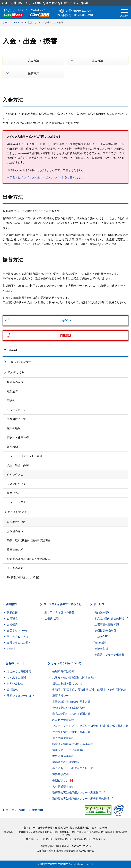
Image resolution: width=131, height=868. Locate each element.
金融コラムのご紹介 (19, 643)
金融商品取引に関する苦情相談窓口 (29, 559)
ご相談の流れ (53, 618)
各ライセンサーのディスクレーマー (74, 768)
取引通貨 (12, 391)
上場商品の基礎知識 (107, 624)
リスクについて (16, 484)
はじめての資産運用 (19, 671)
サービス (99, 604)
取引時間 (12, 447)
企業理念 (12, 618)
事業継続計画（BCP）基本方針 (71, 702)
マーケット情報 (15, 810)
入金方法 (33, 61)
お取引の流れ (15, 531)
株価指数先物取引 (105, 631)
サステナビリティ (18, 636)
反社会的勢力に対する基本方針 (71, 732)
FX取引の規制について (21, 577)
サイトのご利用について (66, 663)
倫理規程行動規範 (63, 671)
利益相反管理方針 (63, 720)
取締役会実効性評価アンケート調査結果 (77, 793)
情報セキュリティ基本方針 (69, 750)
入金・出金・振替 (18, 465)
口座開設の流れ (16, 522)
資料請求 (12, 690)
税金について (15, 493)
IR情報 (11, 649)
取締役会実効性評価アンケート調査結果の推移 (81, 799)
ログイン (66, 320)
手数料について (16, 419)
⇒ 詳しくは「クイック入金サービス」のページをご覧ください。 (46, 177)
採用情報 (38, 810)
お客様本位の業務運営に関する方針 (74, 678)
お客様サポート (15, 663)
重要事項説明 (15, 550)
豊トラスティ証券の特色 (59, 612)
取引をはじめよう (19, 512)
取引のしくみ (16, 372)
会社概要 (12, 624)
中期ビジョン (60, 780)
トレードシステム (18, 502)
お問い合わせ (15, 684)
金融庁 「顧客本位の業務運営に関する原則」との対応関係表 (89, 690)
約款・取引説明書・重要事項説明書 (29, 540)
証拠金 (11, 401)
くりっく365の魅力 (20, 362)
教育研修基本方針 (63, 756)
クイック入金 (15, 474)
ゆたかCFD (101, 636)
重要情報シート (62, 696)
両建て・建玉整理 (18, 438)
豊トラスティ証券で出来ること (62, 604)
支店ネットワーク (18, 631)
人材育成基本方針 (63, 787)
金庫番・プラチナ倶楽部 (109, 655)
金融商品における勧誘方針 (69, 708)
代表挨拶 (12, 612)
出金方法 (98, 61)
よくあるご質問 (16, 678)
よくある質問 (15, 568)
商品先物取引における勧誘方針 (71, 714)
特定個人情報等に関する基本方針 (73, 744)
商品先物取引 (103, 612)
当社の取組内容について (67, 684)
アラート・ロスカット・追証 (25, 456)
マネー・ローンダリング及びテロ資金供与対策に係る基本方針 (90, 726)
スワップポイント (18, 410)
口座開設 (66, 335)
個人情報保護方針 (63, 738)
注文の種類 (14, 428)
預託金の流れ (15, 382)
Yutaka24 (11, 350)
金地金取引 (101, 649)
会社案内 (11, 604)
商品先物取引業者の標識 (109, 619)
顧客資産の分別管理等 (66, 762)
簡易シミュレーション (20, 696)
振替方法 (33, 73)
